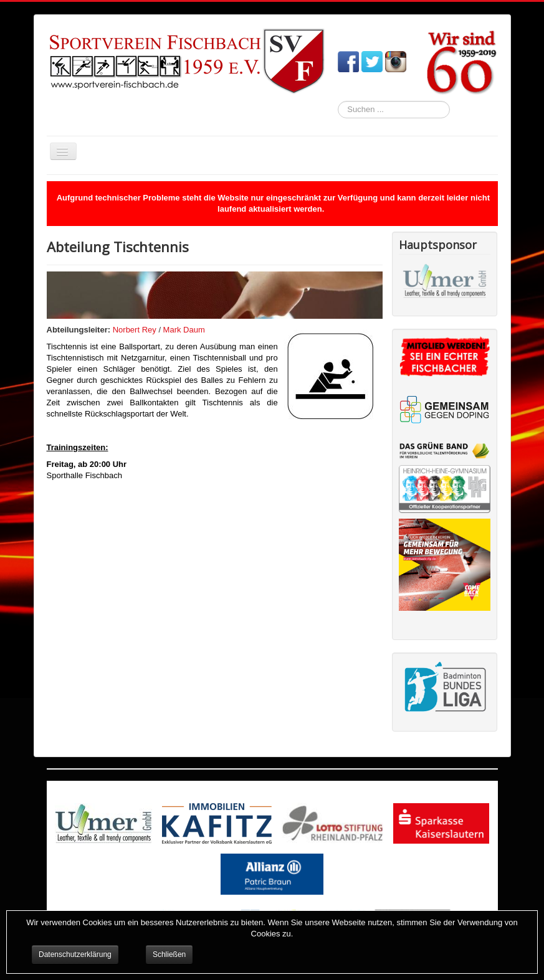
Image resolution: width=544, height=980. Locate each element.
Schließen (169, 954)
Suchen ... (338, 101)
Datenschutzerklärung (75, 954)
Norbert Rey (135, 330)
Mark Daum (184, 330)
